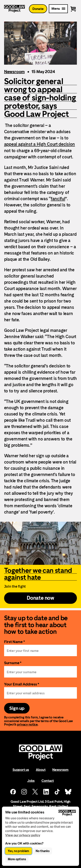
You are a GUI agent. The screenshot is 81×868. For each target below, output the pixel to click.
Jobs (31, 781)
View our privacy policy (23, 835)
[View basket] (73, 9)
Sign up (17, 708)
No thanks (43, 851)
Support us (21, 770)
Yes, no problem (18, 851)
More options (17, 859)
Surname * (13, 663)
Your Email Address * (22, 684)
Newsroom (14, 72)
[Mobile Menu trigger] (58, 9)
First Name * (14, 642)
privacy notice (27, 724)
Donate (38, 9)
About (41, 770)
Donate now (40, 598)
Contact (48, 781)
